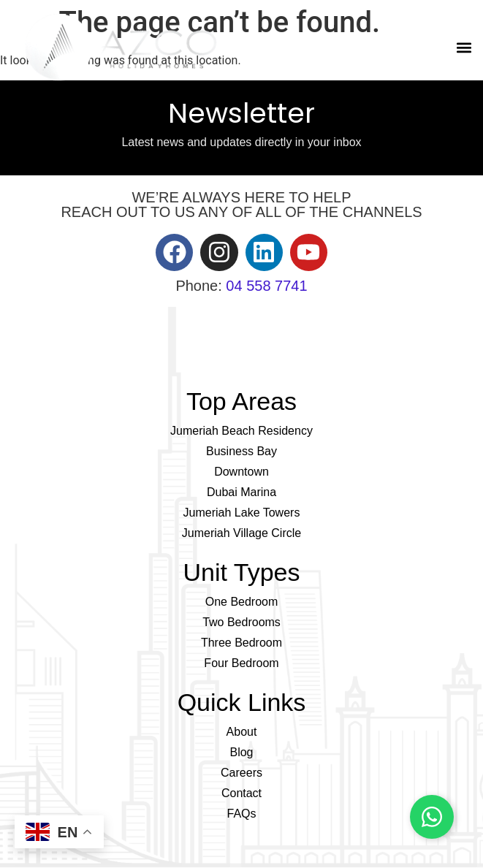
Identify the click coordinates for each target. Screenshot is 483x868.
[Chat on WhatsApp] (432, 817)
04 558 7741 (266, 286)
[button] (464, 47)
